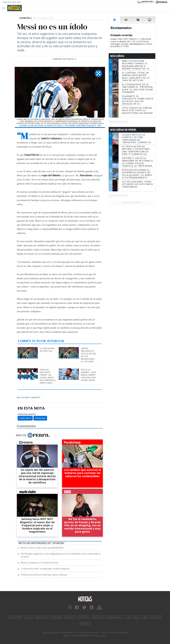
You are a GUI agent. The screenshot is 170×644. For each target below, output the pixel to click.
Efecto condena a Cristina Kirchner (40, 563)
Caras (29, 617)
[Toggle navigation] (5, 8)
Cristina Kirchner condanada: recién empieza (45, 569)
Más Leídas (117, 56)
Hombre (70, 617)
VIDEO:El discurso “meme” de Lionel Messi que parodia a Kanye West (48, 376)
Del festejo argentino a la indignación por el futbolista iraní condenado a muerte (61, 555)
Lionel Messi (25, 418)
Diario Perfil (15, 617)
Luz (137, 617)
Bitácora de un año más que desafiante (42, 548)
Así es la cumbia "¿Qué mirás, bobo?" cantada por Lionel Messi (89, 375)
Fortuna (57, 617)
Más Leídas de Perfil (123, 130)
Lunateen (156, 617)
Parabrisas (98, 617)
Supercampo (114, 617)
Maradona (40, 418)
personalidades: (27, 414)
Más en (33, 435)
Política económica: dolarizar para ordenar (44, 575)
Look (128, 617)
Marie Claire (42, 617)
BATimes (85, 624)
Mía (145, 617)
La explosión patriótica (47, 350)
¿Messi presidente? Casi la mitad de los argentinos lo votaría (88, 355)
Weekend (84, 617)
